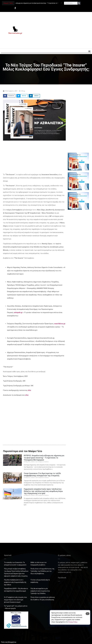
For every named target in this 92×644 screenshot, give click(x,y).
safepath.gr (18, 312)
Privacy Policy (73, 622)
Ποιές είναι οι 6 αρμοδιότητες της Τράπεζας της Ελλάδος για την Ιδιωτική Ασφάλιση (42, 571)
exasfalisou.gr (60, 324)
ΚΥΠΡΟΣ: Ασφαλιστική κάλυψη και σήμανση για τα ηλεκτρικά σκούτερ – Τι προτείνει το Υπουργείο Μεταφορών (44, 458)
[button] (89, 51)
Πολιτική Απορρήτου (9, 642)
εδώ (29, 390)
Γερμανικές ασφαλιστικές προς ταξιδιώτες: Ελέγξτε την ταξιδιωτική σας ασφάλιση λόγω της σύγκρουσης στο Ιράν (43, 491)
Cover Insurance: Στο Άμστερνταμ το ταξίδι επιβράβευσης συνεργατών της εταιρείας (42, 474)
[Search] (79, 3)
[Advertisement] (59, 30)
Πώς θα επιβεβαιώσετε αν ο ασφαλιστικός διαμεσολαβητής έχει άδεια (15, 582)
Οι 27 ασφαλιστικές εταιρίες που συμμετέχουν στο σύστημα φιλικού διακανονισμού (15, 600)
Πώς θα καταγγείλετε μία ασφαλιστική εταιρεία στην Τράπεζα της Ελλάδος (40, 591)
